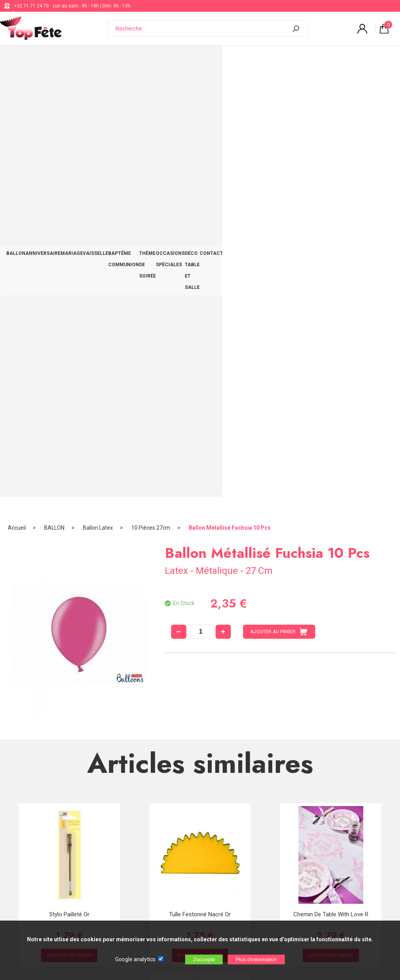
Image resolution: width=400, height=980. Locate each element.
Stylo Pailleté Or (69, 471)
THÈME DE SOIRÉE (219, 59)
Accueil (17, 84)
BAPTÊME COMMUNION (164, 59)
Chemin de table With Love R (331, 471)
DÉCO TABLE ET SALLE (335, 59)
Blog (201, 844)
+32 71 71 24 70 (31, 6)
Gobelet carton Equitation (200, 642)
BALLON (19, 59)
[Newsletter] (129, 915)
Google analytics (135, 959)
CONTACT (379, 59)
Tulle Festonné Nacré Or (200, 471)
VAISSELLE (118, 59)
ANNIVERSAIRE (53, 59)
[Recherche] (202, 29)
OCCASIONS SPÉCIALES (274, 59)
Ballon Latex (98, 84)
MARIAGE (88, 59)
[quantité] (201, 188)
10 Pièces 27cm (151, 84)
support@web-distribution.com (229, 825)
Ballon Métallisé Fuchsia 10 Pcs (230, 84)
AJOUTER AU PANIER (279, 188)
